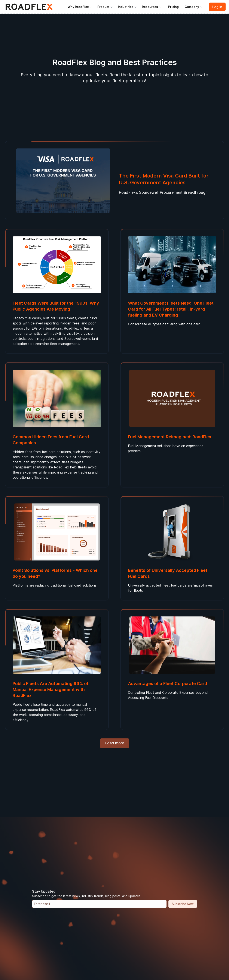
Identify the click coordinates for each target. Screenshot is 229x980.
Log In (217, 7)
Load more (115, 743)
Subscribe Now (183, 903)
